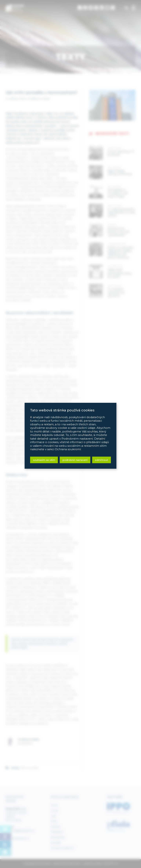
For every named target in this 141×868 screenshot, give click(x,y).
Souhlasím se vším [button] (44, 460)
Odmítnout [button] (101, 460)
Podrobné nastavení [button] (75, 460)
